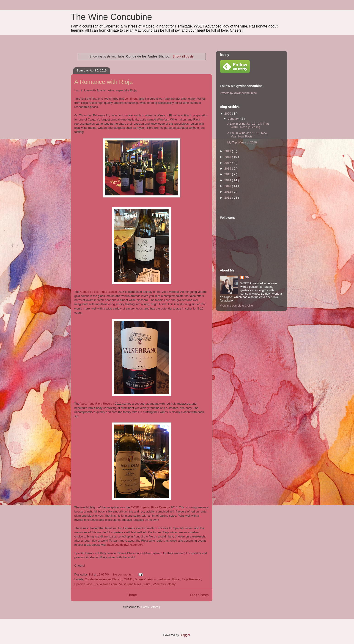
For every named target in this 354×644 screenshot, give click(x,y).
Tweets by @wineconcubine (238, 93)
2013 (228, 186)
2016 (228, 169)
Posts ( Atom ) (151, 607)
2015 (228, 174)
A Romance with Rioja (104, 82)
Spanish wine (84, 584)
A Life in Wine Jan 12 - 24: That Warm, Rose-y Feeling (248, 125)
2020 (228, 114)
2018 (228, 157)
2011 (228, 198)
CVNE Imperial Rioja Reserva (151, 507)
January (234, 119)
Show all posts (183, 56)
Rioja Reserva (191, 579)
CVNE (129, 579)
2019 (228, 151)
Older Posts (199, 595)
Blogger (185, 635)
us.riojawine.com (106, 584)
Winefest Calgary (164, 584)
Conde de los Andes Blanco (99, 292)
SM (247, 277)
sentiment (131, 99)
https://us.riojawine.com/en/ (125, 545)
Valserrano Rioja (130, 584)
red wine (165, 579)
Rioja (176, 579)
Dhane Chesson (146, 579)
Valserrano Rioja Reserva (98, 404)
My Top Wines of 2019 (242, 142)
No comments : (124, 574)
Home (132, 595)
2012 (228, 192)
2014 (228, 180)
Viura (147, 584)
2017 (228, 163)
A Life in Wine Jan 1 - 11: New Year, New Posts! (247, 135)
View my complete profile (236, 306)
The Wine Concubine (111, 17)
